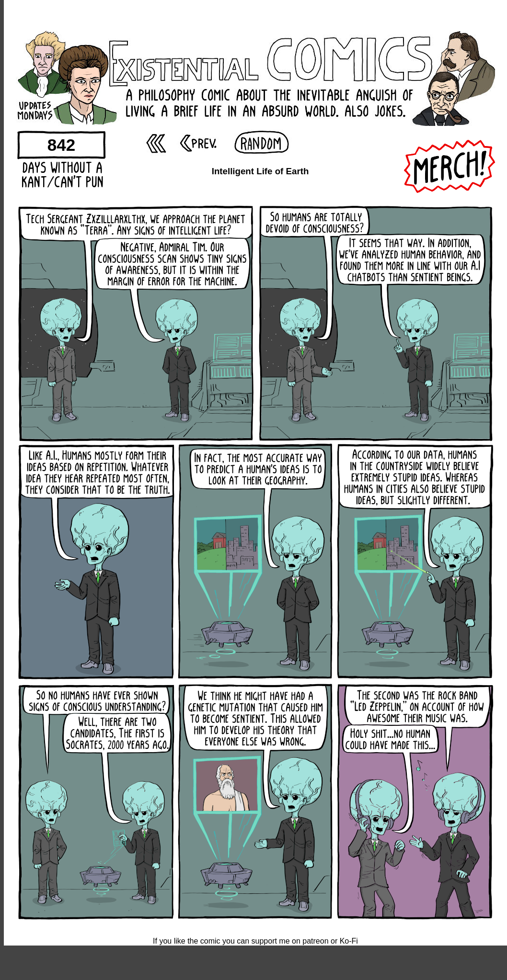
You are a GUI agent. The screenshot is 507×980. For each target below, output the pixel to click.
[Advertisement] (255, 14)
